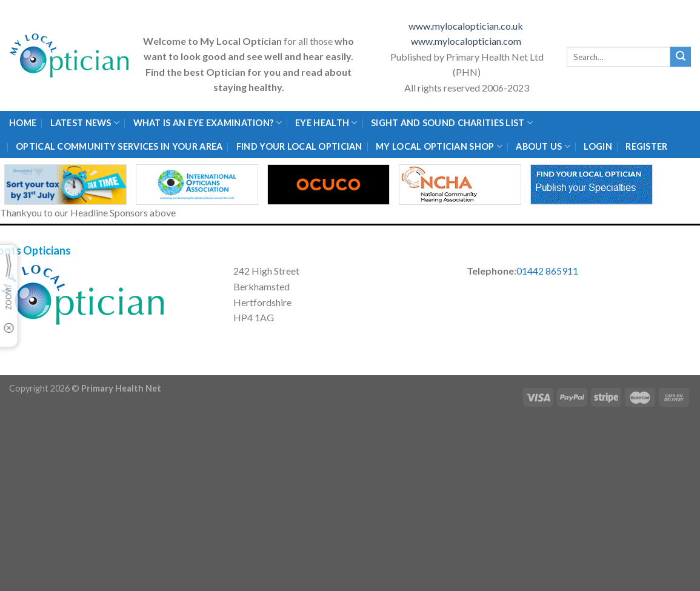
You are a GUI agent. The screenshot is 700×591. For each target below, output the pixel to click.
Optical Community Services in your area (119, 146)
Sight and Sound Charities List (452, 123)
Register (646, 146)
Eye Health (326, 123)
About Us (543, 146)
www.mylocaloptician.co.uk (467, 26)
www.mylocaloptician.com (467, 41)
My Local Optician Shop (439, 146)
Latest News (85, 123)
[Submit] (681, 57)
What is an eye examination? (208, 123)
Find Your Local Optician (299, 146)
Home (23, 123)
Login (598, 146)
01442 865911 (547, 271)
